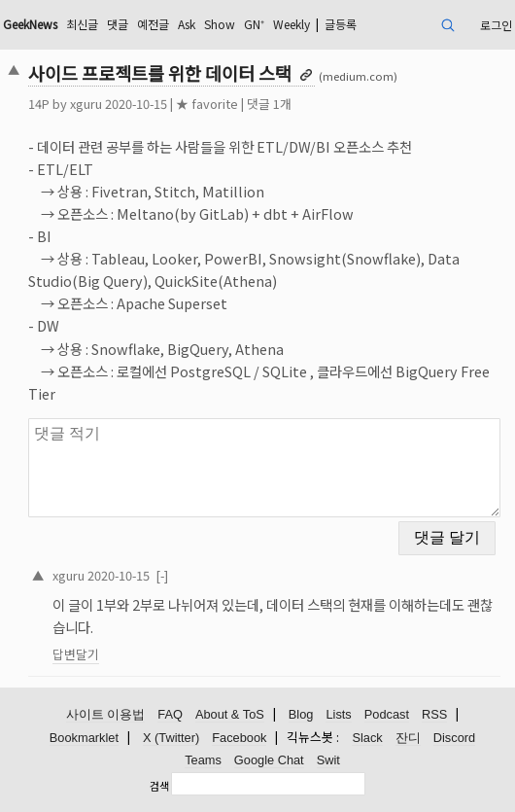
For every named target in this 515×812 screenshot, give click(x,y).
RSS (434, 714)
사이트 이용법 (106, 714)
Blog (301, 714)
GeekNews (30, 24)
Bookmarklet (84, 738)
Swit (328, 760)
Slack (367, 738)
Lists (338, 714)
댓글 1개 (269, 104)
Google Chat (269, 760)
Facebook (239, 738)
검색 (159, 786)
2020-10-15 (119, 575)
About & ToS (230, 714)
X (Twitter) (171, 738)
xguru (86, 104)
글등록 (341, 24)
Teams (203, 760)
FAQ (170, 714)
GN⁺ (254, 24)
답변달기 (76, 654)
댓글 (118, 24)
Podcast (387, 714)
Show (220, 24)
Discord (454, 738)
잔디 (408, 738)
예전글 (153, 24)
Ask (187, 24)
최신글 (82, 24)
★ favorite (207, 104)
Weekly (292, 24)
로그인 (496, 25)
